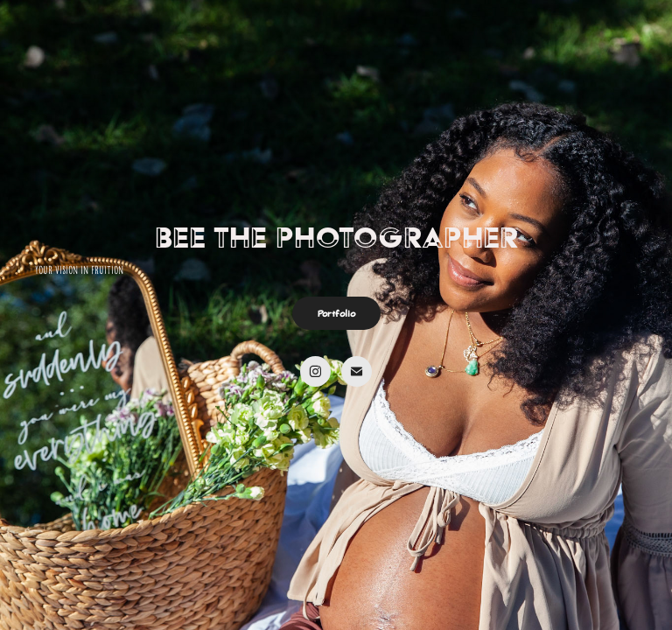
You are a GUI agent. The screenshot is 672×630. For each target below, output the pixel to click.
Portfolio (336, 313)
